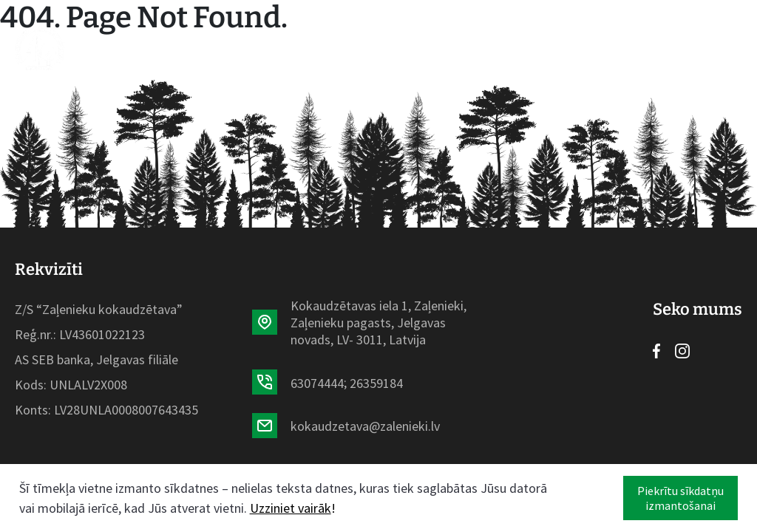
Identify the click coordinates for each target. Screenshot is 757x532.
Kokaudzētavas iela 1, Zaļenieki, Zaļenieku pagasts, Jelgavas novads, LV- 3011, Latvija (378, 323)
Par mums (418, 48)
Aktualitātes (327, 48)
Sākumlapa (137, 48)
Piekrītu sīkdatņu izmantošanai (680, 498)
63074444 (317, 383)
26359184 (376, 383)
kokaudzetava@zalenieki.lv (365, 426)
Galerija (490, 48)
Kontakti (562, 48)
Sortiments (228, 48)
